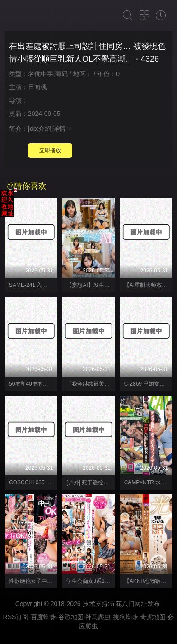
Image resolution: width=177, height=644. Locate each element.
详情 (63, 129)
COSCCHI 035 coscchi (37, 482)
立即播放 (50, 150)
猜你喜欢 (27, 186)
